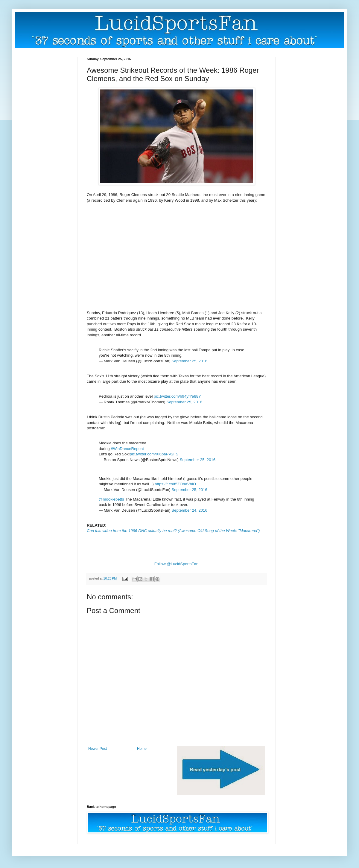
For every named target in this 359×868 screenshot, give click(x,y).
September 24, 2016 (189, 510)
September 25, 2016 (189, 361)
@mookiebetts (111, 499)
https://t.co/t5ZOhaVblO (175, 484)
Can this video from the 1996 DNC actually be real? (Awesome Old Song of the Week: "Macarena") (173, 531)
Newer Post (98, 749)
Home (142, 749)
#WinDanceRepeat (127, 449)
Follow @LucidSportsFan (177, 564)
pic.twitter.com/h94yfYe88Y (177, 396)
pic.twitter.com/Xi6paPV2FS (154, 454)
